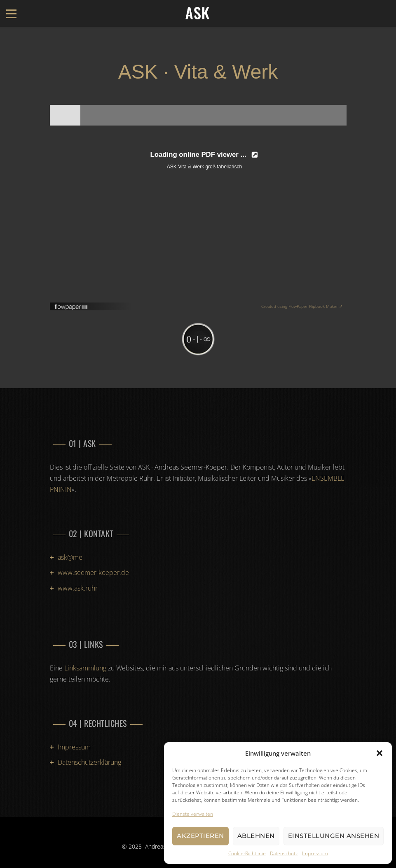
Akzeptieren (200, 836)
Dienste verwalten (193, 814)
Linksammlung (85, 668)
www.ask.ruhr (78, 588)
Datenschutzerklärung (89, 762)
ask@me (70, 557)
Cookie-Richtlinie (247, 853)
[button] (380, 753)
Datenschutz (284, 853)
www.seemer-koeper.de (93, 572)
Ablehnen (256, 836)
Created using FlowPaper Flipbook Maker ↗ (302, 306)
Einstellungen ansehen (334, 836)
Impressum (315, 853)
